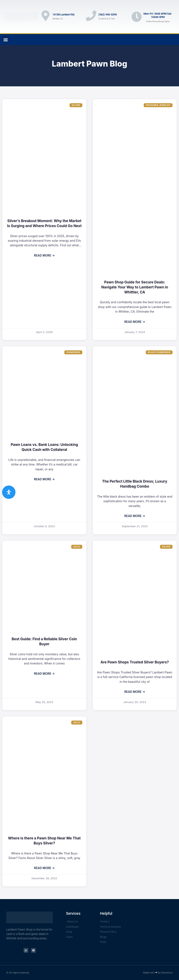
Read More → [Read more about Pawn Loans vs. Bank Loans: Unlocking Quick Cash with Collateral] (44, 479)
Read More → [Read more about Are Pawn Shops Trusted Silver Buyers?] (135, 692)
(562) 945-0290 (108, 14)
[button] (6, 40)
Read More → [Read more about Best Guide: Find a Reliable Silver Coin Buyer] (44, 674)
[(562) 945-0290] (91, 16)
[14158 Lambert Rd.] (46, 16)
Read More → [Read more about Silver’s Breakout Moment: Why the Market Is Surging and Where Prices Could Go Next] (44, 255)
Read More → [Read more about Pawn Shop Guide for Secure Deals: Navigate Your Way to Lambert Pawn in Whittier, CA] (135, 322)
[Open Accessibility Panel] (9, 492)
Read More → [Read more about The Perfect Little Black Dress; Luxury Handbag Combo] (135, 516)
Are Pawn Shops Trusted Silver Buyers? (135, 662)
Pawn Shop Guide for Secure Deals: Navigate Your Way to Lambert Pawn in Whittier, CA (135, 287)
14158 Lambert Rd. (64, 14)
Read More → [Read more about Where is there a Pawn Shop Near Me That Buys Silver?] (44, 868)
